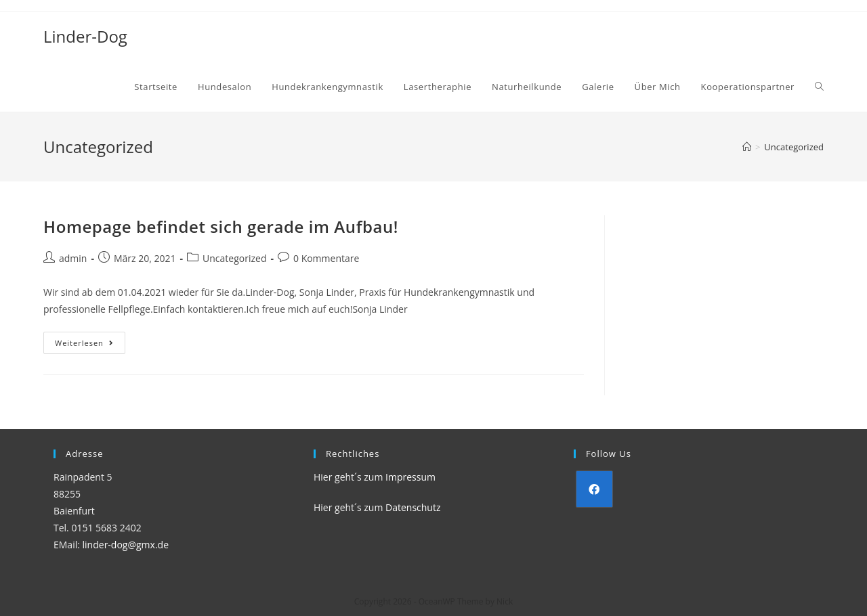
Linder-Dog (85, 36)
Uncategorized (234, 258)
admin (73, 258)
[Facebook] (594, 489)
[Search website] (819, 87)
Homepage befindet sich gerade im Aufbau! (221, 226)
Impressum (410, 477)
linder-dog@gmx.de (126, 545)
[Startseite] (747, 147)
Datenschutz (413, 507)
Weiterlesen (90, 345)
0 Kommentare (326, 258)
